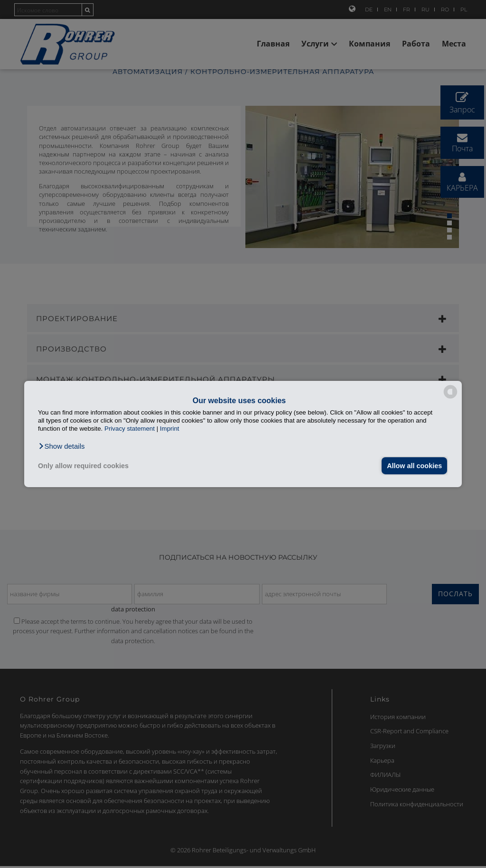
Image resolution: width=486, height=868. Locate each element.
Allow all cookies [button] (414, 466)
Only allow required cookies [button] (83, 466)
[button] (61, 446)
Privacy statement (130, 429)
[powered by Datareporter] (450, 398)
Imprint (170, 429)
